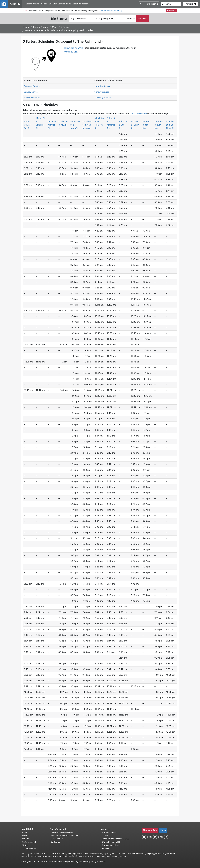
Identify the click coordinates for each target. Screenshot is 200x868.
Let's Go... (143, 19)
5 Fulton (65, 27)
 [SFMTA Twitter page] (155, 837)
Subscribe (172, 11)
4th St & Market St (52, 125)
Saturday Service (32, 86)
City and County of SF (111, 842)
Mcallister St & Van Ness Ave (87, 125)
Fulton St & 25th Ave (159, 125)
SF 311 (25, 845)
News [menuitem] (69, 4)
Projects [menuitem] (44, 4)
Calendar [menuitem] (53, 4)
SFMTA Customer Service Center (64, 836)
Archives (105, 848)
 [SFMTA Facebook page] (150, 837)
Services (25, 836)
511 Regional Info (30, 848)
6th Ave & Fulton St (135, 125)
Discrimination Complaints (62, 832)
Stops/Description (138, 114)
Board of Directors (110, 832)
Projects (25, 839)
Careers (105, 836)
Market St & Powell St (63, 125)
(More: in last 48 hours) (111, 11)
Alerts (26, 11)
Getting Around (41, 27)
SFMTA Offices (57, 839)
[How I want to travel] (131, 19)
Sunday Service (31, 92)
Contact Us (55, 842)
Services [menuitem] (61, 4)
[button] (190, 4)
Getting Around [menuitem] (32, 4)
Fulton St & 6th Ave (123, 125)
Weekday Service (32, 98)
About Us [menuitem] (77, 4)
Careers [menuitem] (85, 4)
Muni (55, 27)
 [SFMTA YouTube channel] (144, 837)
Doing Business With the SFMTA (115, 839)
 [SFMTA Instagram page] (161, 837)
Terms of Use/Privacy (111, 845)
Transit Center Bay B (27, 125)
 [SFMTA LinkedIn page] (166, 837)
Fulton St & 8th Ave (147, 125)
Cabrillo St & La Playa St (170, 125)
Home (26, 27)
